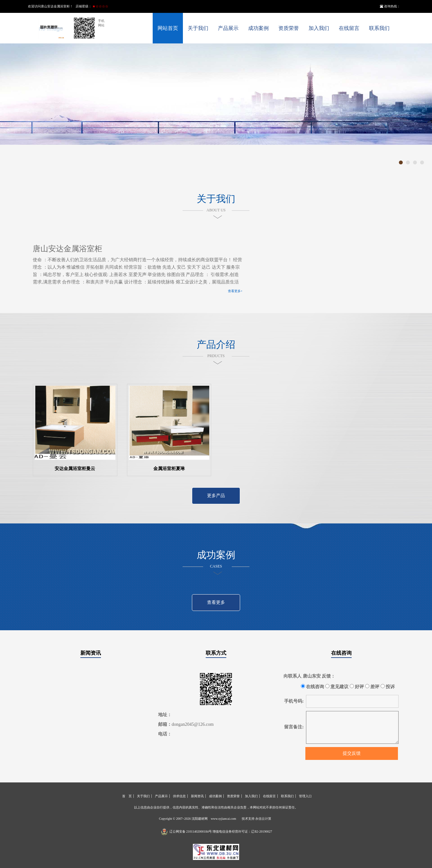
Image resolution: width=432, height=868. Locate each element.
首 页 (127, 796)
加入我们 (319, 28)
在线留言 (349, 28)
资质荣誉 (289, 28)
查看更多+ (235, 291)
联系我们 (379, 28)
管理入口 (305, 796)
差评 (372, 687)
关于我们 (198, 28)
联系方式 (216, 653)
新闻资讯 (91, 653)
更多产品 (216, 496)
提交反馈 (352, 753)
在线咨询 (341, 653)
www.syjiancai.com (224, 819)
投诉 (388, 687)
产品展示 (228, 28)
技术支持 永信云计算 (257, 819)
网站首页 (168, 28)
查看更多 (216, 602)
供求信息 (179, 796)
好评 (357, 687)
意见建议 (337, 687)
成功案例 (258, 28)
